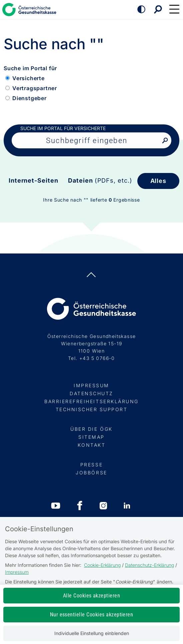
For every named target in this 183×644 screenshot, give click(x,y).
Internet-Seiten (33, 180)
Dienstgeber (29, 98)
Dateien (100, 180)
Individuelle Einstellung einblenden (92, 633)
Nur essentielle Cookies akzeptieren (92, 615)
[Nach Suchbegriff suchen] (165, 141)
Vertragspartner (35, 88)
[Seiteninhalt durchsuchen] (91, 140)
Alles (158, 181)
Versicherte (28, 78)
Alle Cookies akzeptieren (92, 596)
